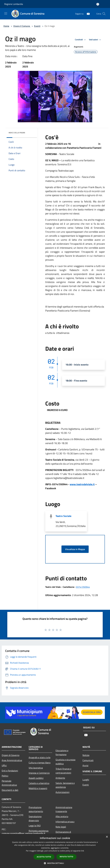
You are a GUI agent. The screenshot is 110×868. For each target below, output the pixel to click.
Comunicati (88, 760)
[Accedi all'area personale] (98, 4)
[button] (55, 863)
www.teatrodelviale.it (82, 484)
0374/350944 (83, 587)
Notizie (86, 755)
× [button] (107, 837)
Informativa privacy (65, 822)
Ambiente (60, 778)
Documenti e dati (10, 790)
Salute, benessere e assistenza (65, 785)
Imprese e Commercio (39, 773)
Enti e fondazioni (10, 771)
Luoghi (86, 780)
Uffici (4, 765)
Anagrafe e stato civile (40, 757)
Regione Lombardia (14, 4)
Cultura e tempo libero (40, 763)
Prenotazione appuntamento (36, 809)
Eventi (37, 26)
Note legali (61, 827)
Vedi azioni (95, 40)
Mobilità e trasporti (38, 788)
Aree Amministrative (12, 760)
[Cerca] (104, 14)
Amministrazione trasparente (64, 809)
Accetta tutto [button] (44, 857)
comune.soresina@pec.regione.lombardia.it (23, 833)
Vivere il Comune (22, 26)
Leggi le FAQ (35, 826)
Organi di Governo (11, 755)
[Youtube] (87, 14)
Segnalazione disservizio (35, 818)
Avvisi (85, 765)
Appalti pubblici (36, 778)
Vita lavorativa (36, 768)
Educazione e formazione (62, 752)
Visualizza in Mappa (75, 549)
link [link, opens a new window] (83, 851)
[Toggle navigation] (6, 13)
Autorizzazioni (63, 792)
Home (6, 26)
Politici (5, 776)
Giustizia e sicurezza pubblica (65, 762)
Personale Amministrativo (9, 783)
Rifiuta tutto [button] (67, 857)
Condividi (81, 40)
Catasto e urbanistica (39, 783)
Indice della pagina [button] (17, 133)
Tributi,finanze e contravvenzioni (63, 771)
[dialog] (55, 851)
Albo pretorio (62, 816)
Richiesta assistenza (39, 831)
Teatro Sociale (63, 516)
